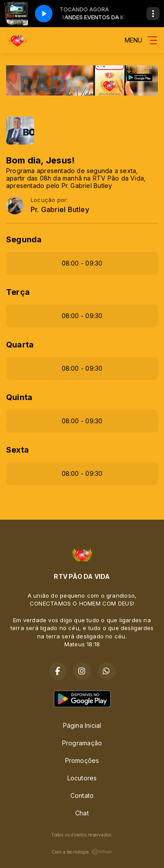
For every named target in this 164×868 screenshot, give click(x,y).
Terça (18, 292)
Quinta (19, 397)
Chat (82, 813)
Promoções (82, 760)
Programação (82, 743)
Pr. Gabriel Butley (60, 210)
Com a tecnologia (82, 852)
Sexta (17, 450)
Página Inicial (82, 725)
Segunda (24, 239)
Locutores (82, 778)
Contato (82, 795)
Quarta (20, 345)
